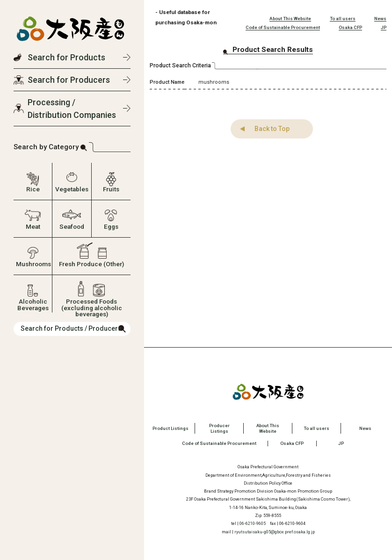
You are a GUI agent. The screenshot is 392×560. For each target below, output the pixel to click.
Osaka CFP (350, 27)
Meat (33, 226)
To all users (343, 18)
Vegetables (72, 189)
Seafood (72, 226)
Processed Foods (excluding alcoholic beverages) (92, 304)
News (380, 18)
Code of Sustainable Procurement (283, 27)
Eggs (111, 226)
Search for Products (66, 57)
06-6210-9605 (253, 523)
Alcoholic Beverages (33, 304)
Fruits (111, 189)
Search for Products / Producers (71, 328)
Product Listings (171, 428)
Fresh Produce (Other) (91, 264)
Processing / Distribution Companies (72, 109)
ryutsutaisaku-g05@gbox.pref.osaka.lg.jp (275, 531)
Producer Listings (219, 428)
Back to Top (268, 129)
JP (384, 27)
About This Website (290, 18)
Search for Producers (69, 80)
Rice (33, 189)
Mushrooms (33, 264)
